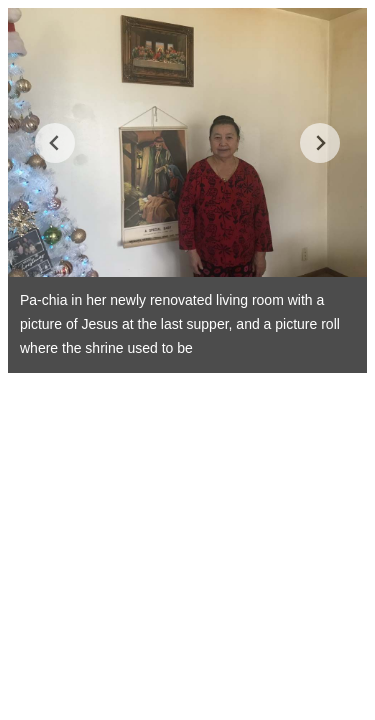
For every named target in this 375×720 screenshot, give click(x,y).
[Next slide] (320, 143)
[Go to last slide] (55, 143)
